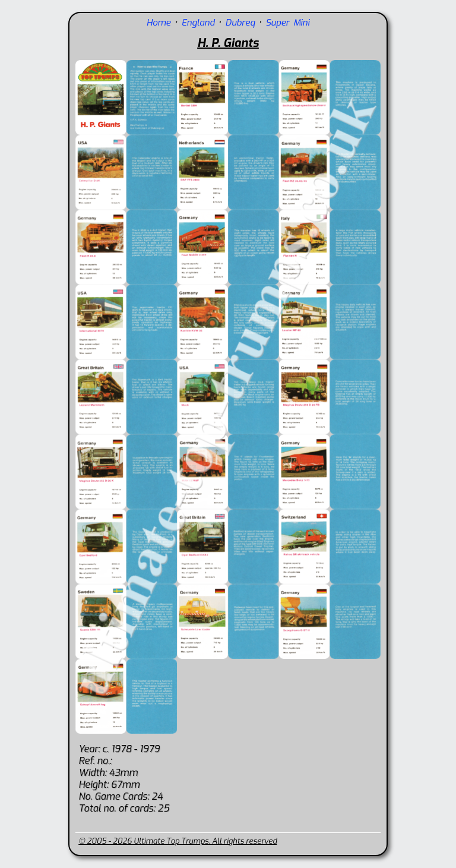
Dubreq (240, 23)
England (198, 23)
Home (159, 23)
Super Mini (288, 23)
